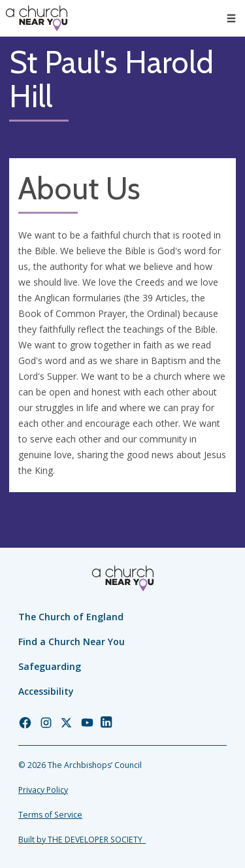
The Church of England (71, 617)
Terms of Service (50, 815)
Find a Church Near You (72, 642)
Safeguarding (50, 666)
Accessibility (46, 691)
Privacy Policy (43, 790)
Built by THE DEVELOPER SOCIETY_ (82, 840)
